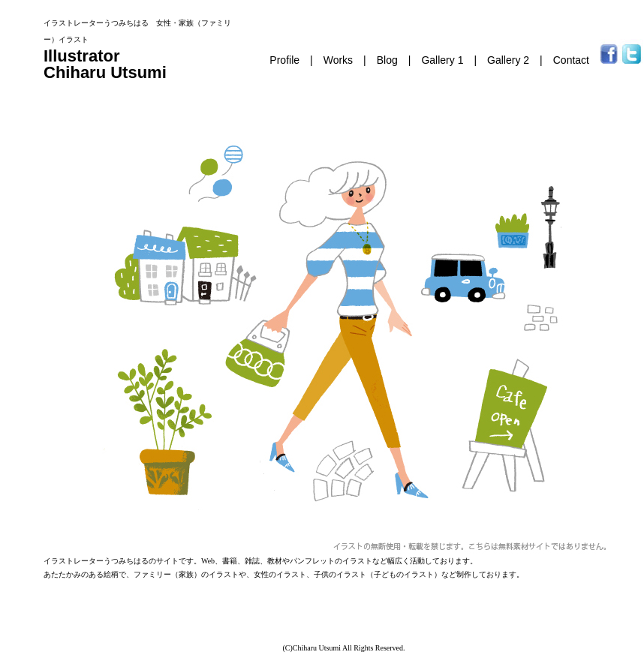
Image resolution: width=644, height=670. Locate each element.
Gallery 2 (508, 60)
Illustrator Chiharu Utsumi (105, 64)
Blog (387, 60)
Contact (571, 60)
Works (338, 60)
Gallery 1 (442, 60)
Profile (284, 60)
